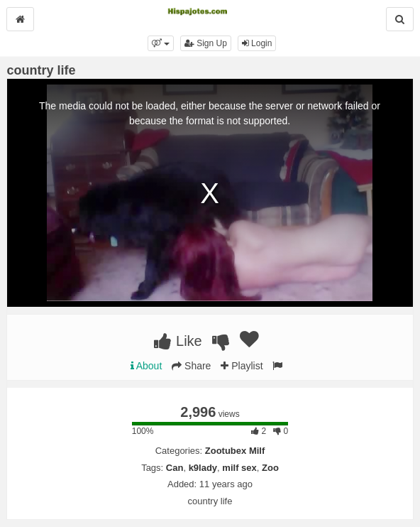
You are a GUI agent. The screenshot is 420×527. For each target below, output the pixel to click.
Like (178, 341)
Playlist (242, 366)
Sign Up (206, 43)
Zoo (270, 468)
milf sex (239, 468)
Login (257, 43)
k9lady (203, 468)
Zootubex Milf (235, 451)
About (147, 366)
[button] (161, 43)
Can (175, 468)
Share (191, 366)
